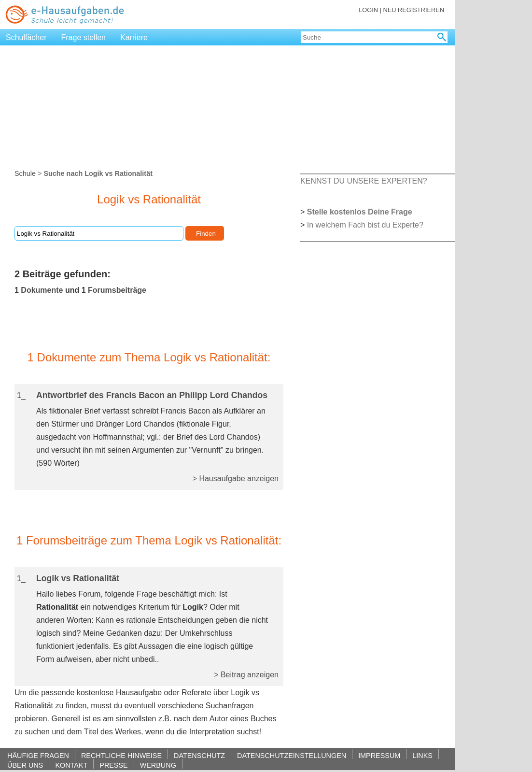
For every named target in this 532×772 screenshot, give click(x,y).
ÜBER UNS (25, 765)
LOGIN (368, 10)
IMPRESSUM (379, 755)
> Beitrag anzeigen (246, 675)
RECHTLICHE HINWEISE (121, 755)
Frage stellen (84, 37)
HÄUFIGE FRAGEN (38, 755)
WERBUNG (158, 765)
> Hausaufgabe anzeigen (236, 479)
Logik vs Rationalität (78, 578)
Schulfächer (26, 37)
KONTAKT (71, 765)
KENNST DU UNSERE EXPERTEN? (364, 181)
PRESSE (113, 765)
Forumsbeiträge (117, 290)
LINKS (422, 755)
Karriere (134, 37)
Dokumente (42, 290)
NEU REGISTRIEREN (413, 10)
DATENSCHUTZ (199, 755)
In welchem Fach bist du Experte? (365, 225)
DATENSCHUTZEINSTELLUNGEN (292, 755)
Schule (25, 173)
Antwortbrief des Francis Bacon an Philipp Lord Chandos (152, 395)
